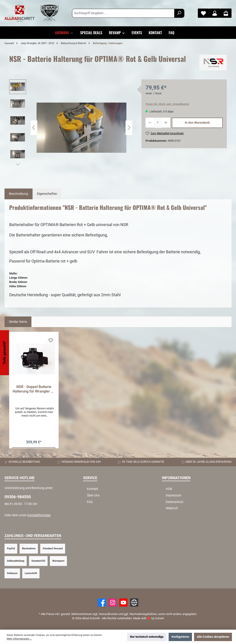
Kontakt (93, 489)
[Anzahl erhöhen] (166, 123)
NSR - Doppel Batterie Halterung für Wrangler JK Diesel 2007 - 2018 (34, 389)
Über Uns (93, 495)
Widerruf (172, 508)
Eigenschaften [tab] (47, 194)
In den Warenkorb (197, 123)
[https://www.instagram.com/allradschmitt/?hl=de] (113, 602)
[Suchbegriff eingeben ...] (123, 13)
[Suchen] (179, 13)
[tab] (19, 194)
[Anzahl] (158, 123)
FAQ (90, 502)
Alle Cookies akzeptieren (213, 637)
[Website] (134, 602)
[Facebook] (102, 602)
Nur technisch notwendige (147, 637)
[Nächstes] (129, 128)
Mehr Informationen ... (19, 639)
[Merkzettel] (203, 13)
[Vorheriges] (34, 128)
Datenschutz (175, 502)
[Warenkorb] (226, 13)
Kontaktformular (39, 515)
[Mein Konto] (215, 13)
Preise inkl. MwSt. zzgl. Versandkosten (167, 104)
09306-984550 (18, 497)
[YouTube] (123, 602)
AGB (169, 489)
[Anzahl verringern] (150, 123)
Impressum (174, 495)
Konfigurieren (180, 637)
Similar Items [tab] (18, 322)
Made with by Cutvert (149, 618)
